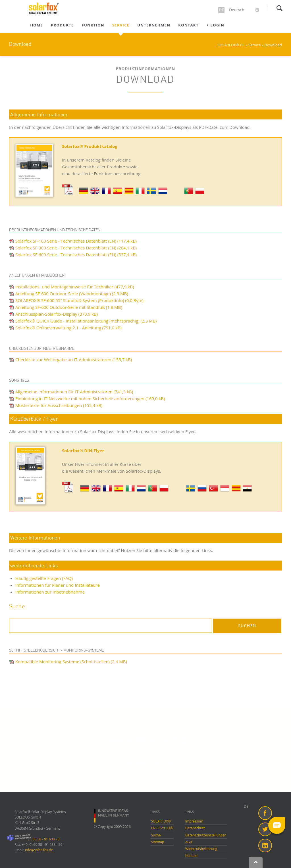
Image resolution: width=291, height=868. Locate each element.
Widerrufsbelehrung (201, 849)
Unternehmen (154, 25)
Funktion (93, 25)
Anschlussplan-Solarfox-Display (57, 314)
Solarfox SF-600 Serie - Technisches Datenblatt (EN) (76, 255)
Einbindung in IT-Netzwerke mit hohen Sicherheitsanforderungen (90, 398)
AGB (189, 842)
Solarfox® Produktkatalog (90, 146)
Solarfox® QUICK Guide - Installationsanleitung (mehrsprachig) (86, 321)
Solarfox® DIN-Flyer (83, 450)
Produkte (62, 25)
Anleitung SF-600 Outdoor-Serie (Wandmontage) (72, 294)
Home (37, 25)
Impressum (194, 821)
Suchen (279, 8)
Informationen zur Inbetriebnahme (50, 592)
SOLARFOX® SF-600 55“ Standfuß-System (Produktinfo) (79, 300)
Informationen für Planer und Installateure (58, 585)
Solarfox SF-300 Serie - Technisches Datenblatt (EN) (76, 248)
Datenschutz (195, 828)
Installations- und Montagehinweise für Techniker (75, 287)
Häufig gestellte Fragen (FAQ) (44, 578)
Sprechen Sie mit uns (148, 763)
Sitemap (158, 842)
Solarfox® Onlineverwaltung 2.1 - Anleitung (68, 328)
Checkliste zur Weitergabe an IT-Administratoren (74, 359)
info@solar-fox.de (39, 850)
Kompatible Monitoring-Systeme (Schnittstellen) (71, 662)
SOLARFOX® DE (231, 45)
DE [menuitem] (246, 806)
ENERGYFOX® (162, 828)
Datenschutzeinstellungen (206, 835)
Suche (156, 835)
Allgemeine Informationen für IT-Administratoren (74, 392)
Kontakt (188, 25)
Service (121, 25)
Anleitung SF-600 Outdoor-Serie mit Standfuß (69, 307)
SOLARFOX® (161, 821)
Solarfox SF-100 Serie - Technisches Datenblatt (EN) (76, 241)
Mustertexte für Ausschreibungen (59, 405)
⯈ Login (215, 25)
